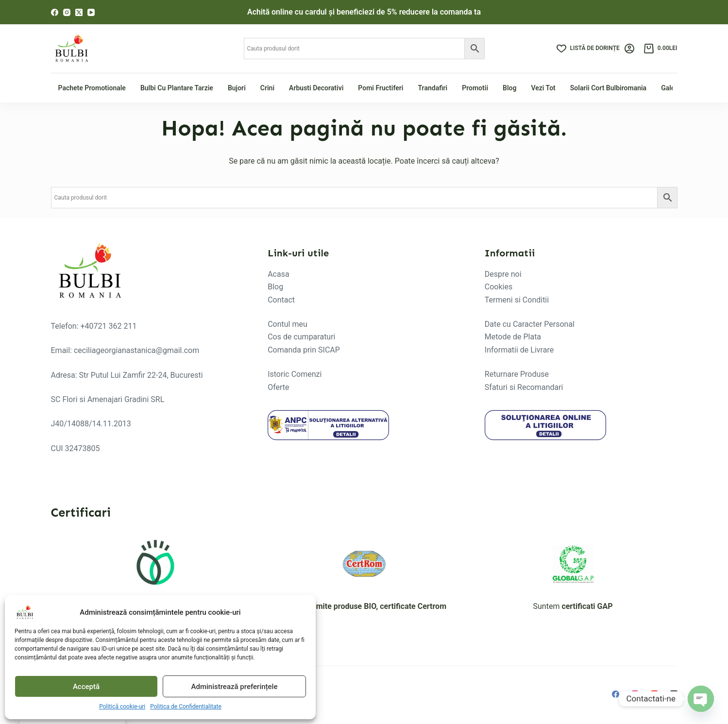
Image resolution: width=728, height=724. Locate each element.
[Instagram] (67, 12)
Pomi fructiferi (381, 88)
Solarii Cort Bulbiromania (608, 88)
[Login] (629, 49)
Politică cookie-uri (122, 707)
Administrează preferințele (235, 687)
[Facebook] (55, 12)
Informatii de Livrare (519, 350)
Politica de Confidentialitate (186, 707)
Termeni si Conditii (517, 300)
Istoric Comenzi (295, 374)
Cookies (499, 287)
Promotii (475, 88)
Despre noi (503, 274)
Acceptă (86, 687)
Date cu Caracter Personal (530, 324)
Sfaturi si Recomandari (524, 387)
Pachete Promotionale (92, 88)
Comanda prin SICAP (304, 350)
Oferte (278, 387)
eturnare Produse (519, 374)
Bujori (237, 88)
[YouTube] (91, 12)
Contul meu (288, 324)
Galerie (672, 88)
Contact (281, 300)
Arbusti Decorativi (316, 88)
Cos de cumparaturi (301, 337)
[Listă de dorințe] (588, 49)
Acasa (278, 274)
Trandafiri (432, 88)
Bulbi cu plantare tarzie (177, 88)
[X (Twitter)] (79, 12)
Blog (509, 88)
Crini (267, 88)
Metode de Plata (513, 337)
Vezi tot (543, 88)
